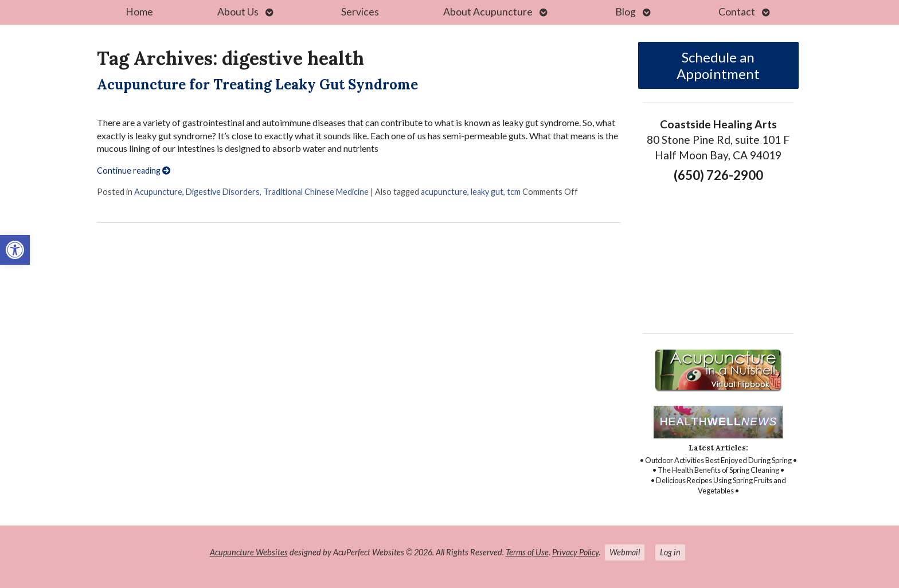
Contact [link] (737, 12)
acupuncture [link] (444, 192)
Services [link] (360, 12)
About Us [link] (238, 12)
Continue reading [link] (134, 170)
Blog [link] (626, 12)
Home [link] (139, 12)
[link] (15, 250)
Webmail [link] (625, 552)
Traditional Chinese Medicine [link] (316, 192)
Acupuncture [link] (158, 192)
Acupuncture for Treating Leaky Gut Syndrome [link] (257, 85)
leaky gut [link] (487, 192)
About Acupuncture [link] (488, 12)
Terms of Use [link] (527, 552)
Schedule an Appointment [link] (718, 65)
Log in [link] (670, 552)
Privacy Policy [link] (575, 552)
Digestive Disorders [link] (223, 192)
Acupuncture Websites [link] (249, 552)
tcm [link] (514, 192)
